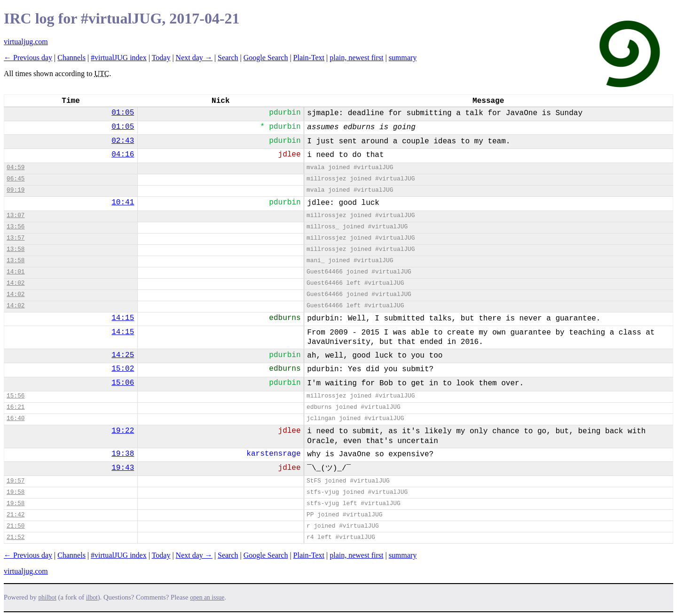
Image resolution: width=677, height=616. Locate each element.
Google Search (266, 58)
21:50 (16, 526)
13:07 (16, 215)
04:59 (16, 168)
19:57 (16, 481)
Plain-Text (309, 58)
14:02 (16, 283)
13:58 (16, 249)
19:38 (123, 454)
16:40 (16, 418)
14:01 (16, 272)
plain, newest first (356, 58)
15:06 (123, 383)
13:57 (16, 238)
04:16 (123, 155)
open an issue (207, 597)
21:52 (16, 537)
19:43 (123, 468)
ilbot (92, 597)
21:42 (16, 515)
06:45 (16, 179)
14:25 (123, 355)
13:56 (16, 227)
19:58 (16, 492)
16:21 (16, 407)
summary (403, 58)
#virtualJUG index (119, 58)
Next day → (194, 58)
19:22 (123, 431)
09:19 (16, 190)
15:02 (123, 369)
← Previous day (28, 58)
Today (161, 58)
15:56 (16, 396)
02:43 (123, 141)
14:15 (123, 318)
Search (228, 58)
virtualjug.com (26, 42)
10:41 (123, 203)
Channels (71, 58)
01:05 (123, 113)
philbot (47, 597)
